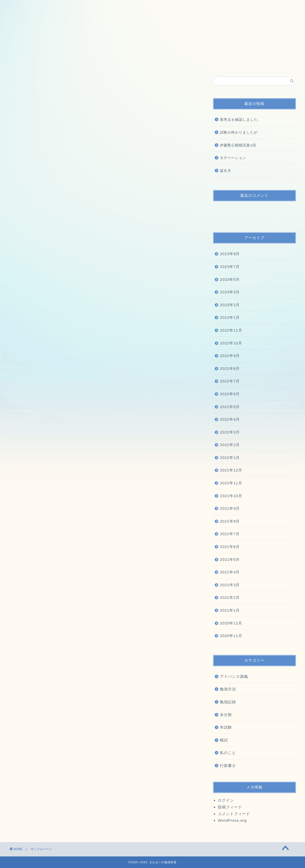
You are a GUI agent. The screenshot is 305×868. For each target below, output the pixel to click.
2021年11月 (231, 483)
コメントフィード (234, 814)
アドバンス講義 (234, 676)
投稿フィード (230, 807)
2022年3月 (230, 432)
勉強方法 (228, 689)
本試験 (226, 727)
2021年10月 (231, 496)
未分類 (226, 715)
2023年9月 (230, 254)
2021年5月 (230, 559)
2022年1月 (230, 458)
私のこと (228, 753)
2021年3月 (230, 585)
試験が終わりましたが (239, 132)
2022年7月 (230, 381)
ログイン (226, 800)
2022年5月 (230, 407)
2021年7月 (230, 534)
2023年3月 (230, 292)
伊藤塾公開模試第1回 (238, 145)
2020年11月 (231, 636)
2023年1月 (230, 317)
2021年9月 (230, 508)
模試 (224, 740)
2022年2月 (230, 445)
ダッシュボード (115, 255)
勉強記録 (228, 702)
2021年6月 (230, 547)
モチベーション (233, 158)
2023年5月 (230, 279)
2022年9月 (230, 356)
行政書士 (228, 765)
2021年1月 (230, 610)
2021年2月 (230, 597)
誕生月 (226, 171)
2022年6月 (230, 394)
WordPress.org (232, 820)
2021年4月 (230, 572)
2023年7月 (230, 267)
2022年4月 (230, 419)
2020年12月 (231, 623)
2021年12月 (231, 470)
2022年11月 (231, 330)
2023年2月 (230, 305)
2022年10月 (231, 343)
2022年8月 (230, 368)
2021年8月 (230, 521)
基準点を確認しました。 (241, 120)
